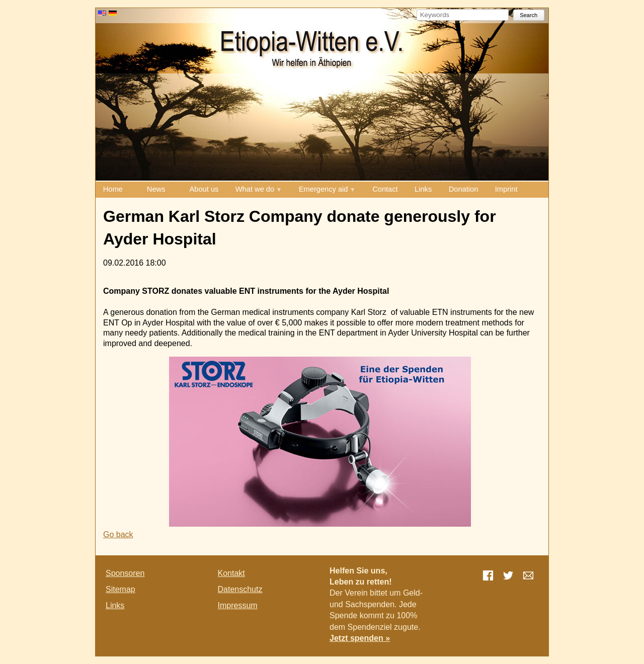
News (156, 189)
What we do (255, 189)
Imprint (506, 189)
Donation (464, 189)
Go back (118, 534)
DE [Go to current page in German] (113, 13)
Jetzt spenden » (360, 638)
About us (204, 189)
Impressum (238, 605)
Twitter (508, 575)
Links (423, 189)
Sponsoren (125, 573)
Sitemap (120, 589)
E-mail (528, 575)
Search (529, 15)
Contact (385, 189)
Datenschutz (240, 589)
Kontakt (231, 573)
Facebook (488, 575)
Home (113, 189)
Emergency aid (324, 189)
